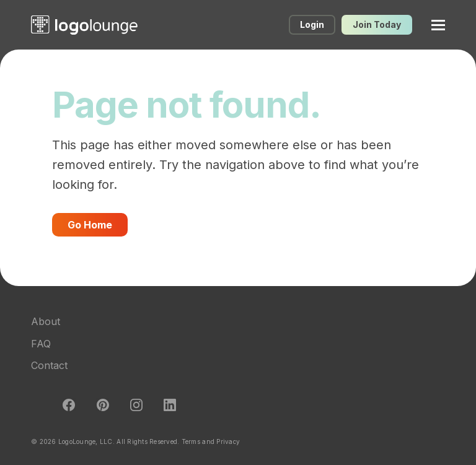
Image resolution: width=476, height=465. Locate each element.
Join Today (377, 24)
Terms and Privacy (211, 441)
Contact (49, 365)
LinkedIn (170, 405)
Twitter (35, 405)
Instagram (136, 405)
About (46, 321)
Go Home (90, 225)
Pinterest (103, 405)
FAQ (41, 344)
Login (312, 24)
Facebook (69, 405)
